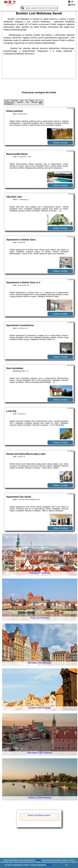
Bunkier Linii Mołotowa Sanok (39, 815)
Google (38, 860)
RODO (49, 865)
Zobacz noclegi (60, 142)
